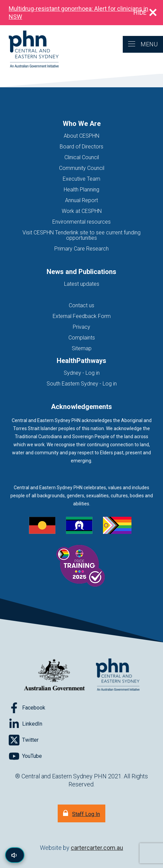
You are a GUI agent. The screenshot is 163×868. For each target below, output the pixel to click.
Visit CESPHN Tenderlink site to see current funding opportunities (81, 235)
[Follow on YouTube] (25, 756)
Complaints (82, 338)
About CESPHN (81, 136)
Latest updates (82, 284)
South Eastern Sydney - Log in (82, 384)
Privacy (81, 327)
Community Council (82, 168)
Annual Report (81, 200)
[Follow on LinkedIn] (25, 724)
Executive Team (81, 179)
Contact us (81, 305)
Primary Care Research (81, 249)
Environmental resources (81, 222)
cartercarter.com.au (97, 848)
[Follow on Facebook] (27, 708)
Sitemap (82, 348)
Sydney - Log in (82, 373)
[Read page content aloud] (15, 855)
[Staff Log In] (81, 813)
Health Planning (81, 190)
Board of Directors (81, 147)
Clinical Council (82, 157)
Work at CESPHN (82, 211)
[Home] (29, 50)
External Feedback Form (82, 316)
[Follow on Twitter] (24, 740)
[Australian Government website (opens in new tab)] (54, 675)
